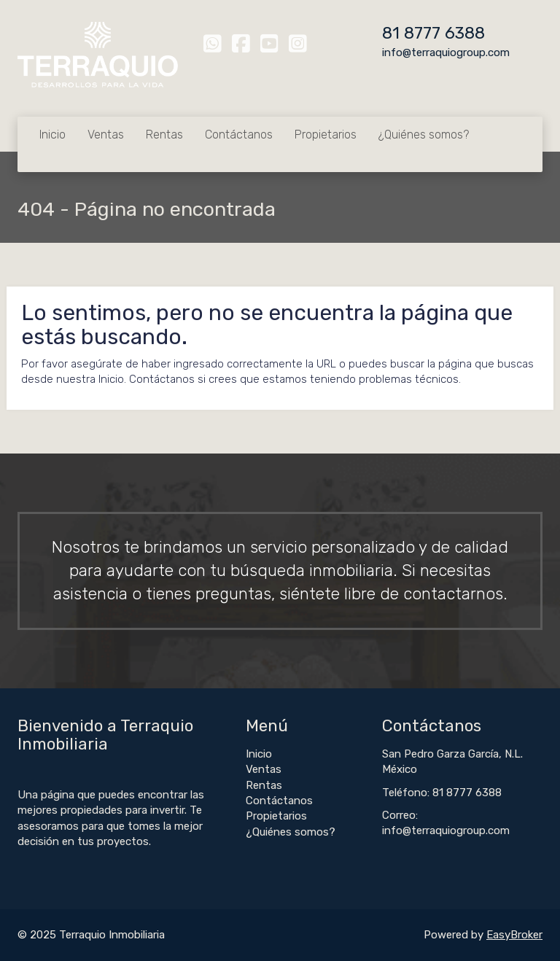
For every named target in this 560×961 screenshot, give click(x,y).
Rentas (164, 135)
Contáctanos (239, 135)
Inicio (52, 135)
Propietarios (326, 135)
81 (393, 33)
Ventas (106, 135)
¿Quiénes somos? (424, 135)
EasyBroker (514, 935)
